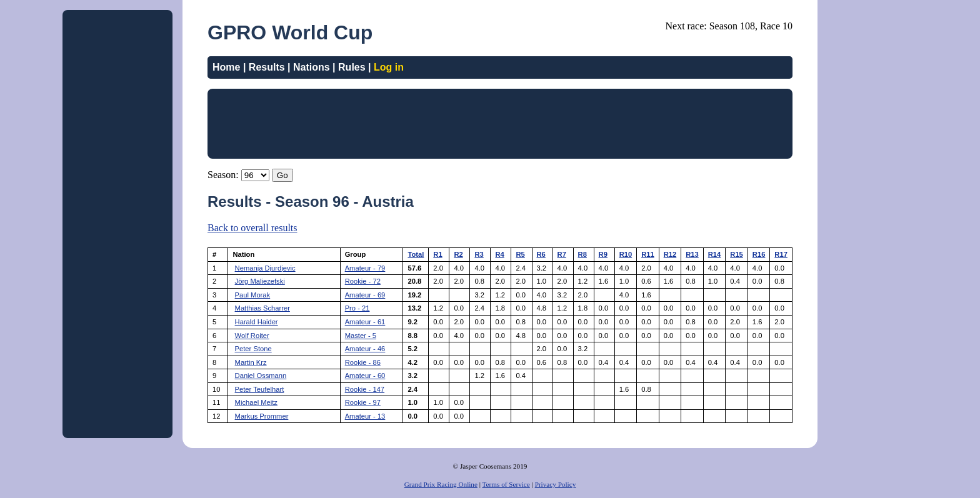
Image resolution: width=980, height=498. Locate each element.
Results (267, 67)
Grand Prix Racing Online (441, 484)
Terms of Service (506, 484)
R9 (603, 254)
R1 (437, 254)
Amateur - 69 (365, 295)
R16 (759, 254)
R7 (562, 254)
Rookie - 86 (363, 362)
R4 (499, 254)
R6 (541, 254)
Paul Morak (253, 295)
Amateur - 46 (365, 349)
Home (226, 67)
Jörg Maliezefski (260, 281)
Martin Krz (251, 362)
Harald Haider (257, 322)
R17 (781, 254)
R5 (520, 254)
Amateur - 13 (365, 416)
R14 (715, 254)
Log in (389, 67)
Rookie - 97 (363, 402)
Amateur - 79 (365, 268)
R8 (582, 254)
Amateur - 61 (365, 322)
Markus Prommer (262, 416)
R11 (648, 254)
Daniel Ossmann (261, 376)
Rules (352, 67)
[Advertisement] (117, 202)
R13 (692, 254)
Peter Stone (253, 349)
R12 (670, 254)
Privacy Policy (556, 484)
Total (416, 254)
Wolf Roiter (252, 336)
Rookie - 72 (363, 281)
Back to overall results (252, 228)
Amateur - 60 (365, 376)
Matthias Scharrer (262, 308)
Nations (312, 67)
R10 (626, 254)
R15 (737, 254)
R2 (458, 254)
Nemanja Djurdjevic (265, 268)
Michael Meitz (256, 402)
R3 (479, 254)
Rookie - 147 (365, 389)
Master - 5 (361, 336)
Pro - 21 (357, 308)
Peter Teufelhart (260, 389)
